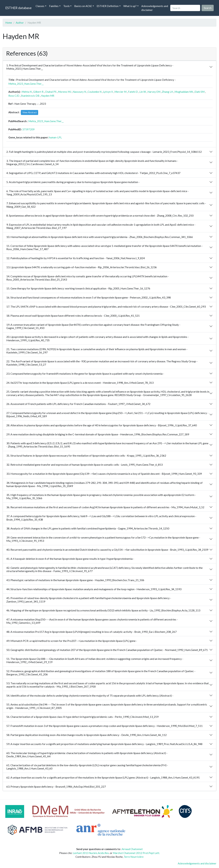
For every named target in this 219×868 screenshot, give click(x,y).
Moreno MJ (65, 92)
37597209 (28, 129)
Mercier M (120, 92)
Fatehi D (133, 92)
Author (20, 23)
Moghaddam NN (184, 92)
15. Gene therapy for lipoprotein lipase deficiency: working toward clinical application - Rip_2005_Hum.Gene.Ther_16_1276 (78, 288)
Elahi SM (199, 92)
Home (9, 23)
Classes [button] (40, 6)
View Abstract (30, 112)
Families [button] (54, 6)
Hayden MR (48, 96)
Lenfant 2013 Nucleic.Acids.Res (91, 853)
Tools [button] (66, 6)
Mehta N (27, 92)
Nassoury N (79, 92)
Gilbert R (38, 92)
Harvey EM (154, 92)
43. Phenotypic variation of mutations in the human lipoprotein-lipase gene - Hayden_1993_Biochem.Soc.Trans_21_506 (75, 580)
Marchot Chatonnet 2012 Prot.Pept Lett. (136, 853)
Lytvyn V (108, 92)
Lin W (143, 92)
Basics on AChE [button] (83, 6)
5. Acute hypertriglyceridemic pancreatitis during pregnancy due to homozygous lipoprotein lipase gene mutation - (73, 182)
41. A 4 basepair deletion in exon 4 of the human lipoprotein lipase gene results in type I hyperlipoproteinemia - (70, 559)
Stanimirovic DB (30, 96)
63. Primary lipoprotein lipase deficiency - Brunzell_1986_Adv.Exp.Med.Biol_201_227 (56, 786)
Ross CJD (14, 96)
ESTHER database (18, 8)
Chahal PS (51, 92)
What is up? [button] (130, 6)
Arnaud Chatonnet (132, 849)
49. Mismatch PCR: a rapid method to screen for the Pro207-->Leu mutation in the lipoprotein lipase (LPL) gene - (72, 641)
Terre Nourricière (134, 857)
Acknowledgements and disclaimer (155, 8)
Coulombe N (95, 92)
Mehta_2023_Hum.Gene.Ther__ (26, 84)
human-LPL (55, 137)
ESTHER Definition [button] (108, 6)
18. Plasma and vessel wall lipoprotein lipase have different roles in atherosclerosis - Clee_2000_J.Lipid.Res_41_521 (73, 316)
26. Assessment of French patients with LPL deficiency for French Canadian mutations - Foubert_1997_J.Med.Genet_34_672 (78, 404)
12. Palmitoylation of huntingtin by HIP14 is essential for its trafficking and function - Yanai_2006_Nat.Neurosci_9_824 (76, 258)
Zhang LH (167, 92)
